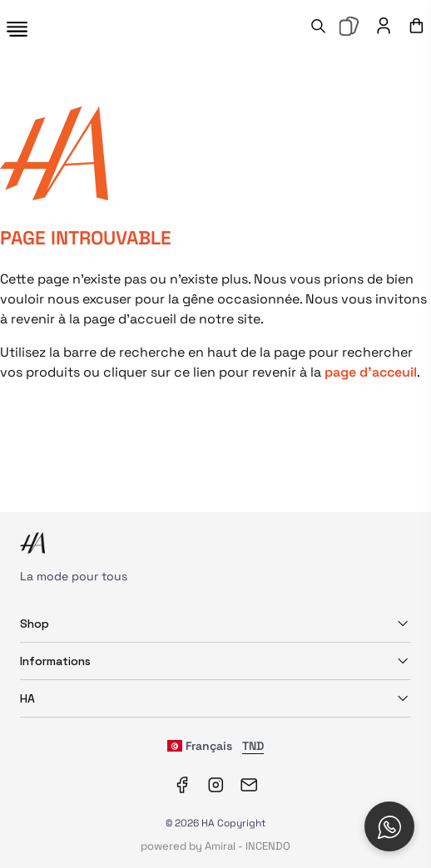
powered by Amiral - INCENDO (215, 846)
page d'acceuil (371, 372)
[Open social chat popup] (389, 826)
